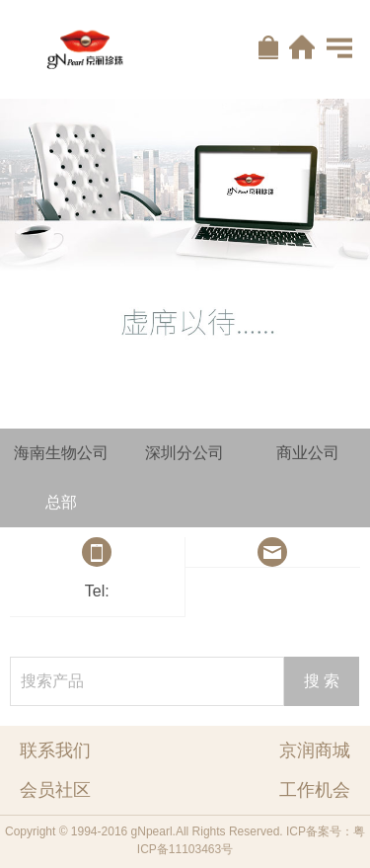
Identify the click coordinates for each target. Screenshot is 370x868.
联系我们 (55, 750)
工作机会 (315, 790)
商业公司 (308, 453)
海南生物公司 (61, 453)
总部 (61, 502)
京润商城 (315, 750)
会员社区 (55, 790)
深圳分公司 (185, 453)
